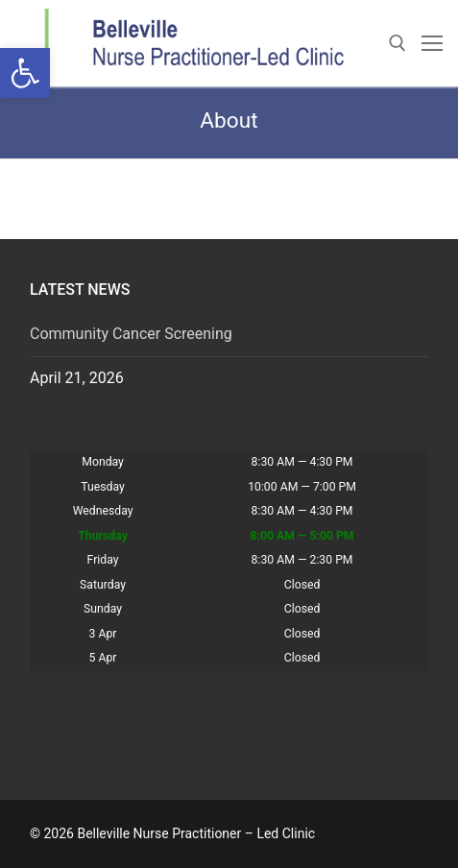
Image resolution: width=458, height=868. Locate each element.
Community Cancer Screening (131, 334)
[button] (25, 73)
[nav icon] (432, 43)
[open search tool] (398, 43)
